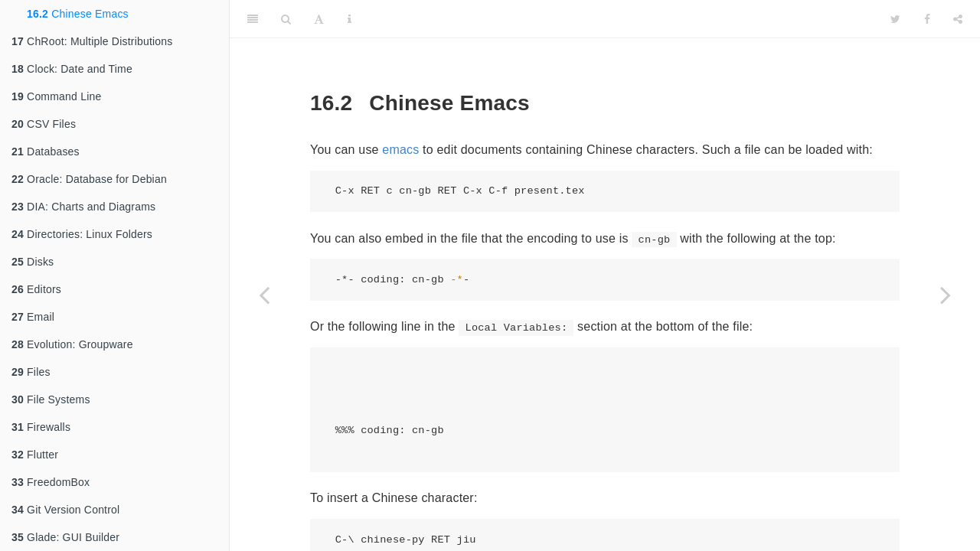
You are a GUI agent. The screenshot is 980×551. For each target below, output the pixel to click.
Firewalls (41, 427)
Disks (33, 262)
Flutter (35, 455)
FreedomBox (51, 482)
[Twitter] (895, 19)
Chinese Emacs (78, 14)
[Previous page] (264, 295)
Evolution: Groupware (72, 344)
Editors (36, 289)
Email (33, 317)
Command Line (56, 96)
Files (31, 372)
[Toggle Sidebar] (253, 19)
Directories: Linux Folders (82, 234)
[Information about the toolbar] (350, 19)
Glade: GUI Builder (65, 537)
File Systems (51, 399)
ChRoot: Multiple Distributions (92, 41)
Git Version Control (65, 510)
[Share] (958, 19)
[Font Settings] (319, 19)
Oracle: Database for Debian (89, 179)
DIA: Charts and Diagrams (83, 207)
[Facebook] (927, 19)
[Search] (286, 19)
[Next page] (946, 295)
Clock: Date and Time (72, 69)
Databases (46, 152)
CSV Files (44, 124)
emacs (400, 150)
